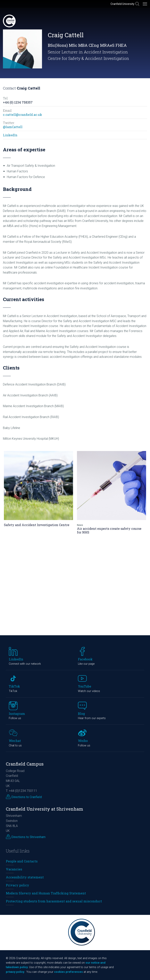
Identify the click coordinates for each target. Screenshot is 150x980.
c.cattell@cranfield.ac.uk (22, 115)
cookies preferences (68, 972)
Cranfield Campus (25, 764)
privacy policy (15, 972)
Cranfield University (122, 4)
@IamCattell (13, 127)
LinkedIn (10, 135)
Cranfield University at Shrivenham (45, 809)
